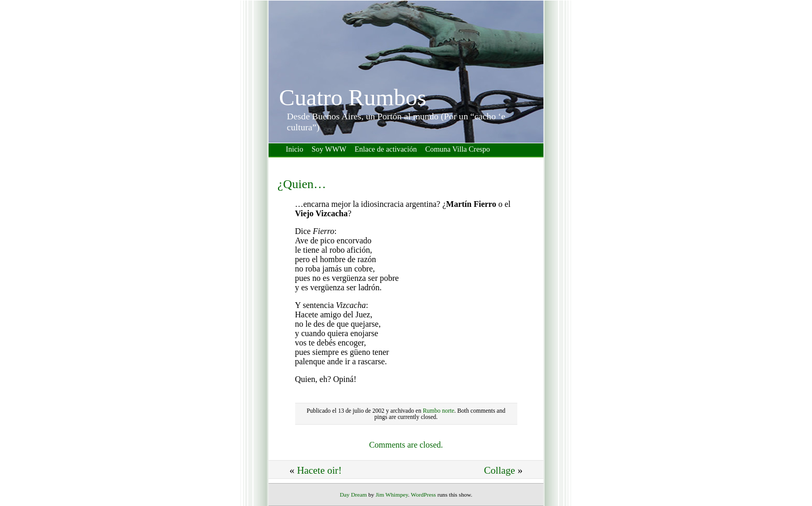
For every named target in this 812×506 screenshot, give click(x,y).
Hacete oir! (319, 470)
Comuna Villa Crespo (457, 149)
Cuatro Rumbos (353, 97)
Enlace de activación (386, 149)
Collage (500, 470)
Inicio (295, 149)
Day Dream (354, 495)
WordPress (423, 495)
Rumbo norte (439, 411)
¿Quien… (302, 184)
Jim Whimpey (392, 495)
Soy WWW (329, 149)
